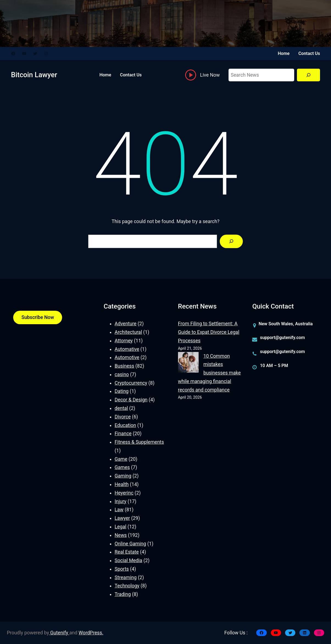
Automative (127, 349)
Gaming (123, 476)
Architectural (128, 332)
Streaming (126, 578)
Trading (123, 594)
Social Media (128, 560)
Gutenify (59, 633)
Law (119, 510)
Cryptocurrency (131, 383)
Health (122, 484)
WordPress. (91, 633)
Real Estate (127, 552)
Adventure (125, 324)
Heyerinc (124, 493)
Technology (127, 586)
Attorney (124, 341)
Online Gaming (130, 544)
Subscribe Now (38, 317)
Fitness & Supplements (139, 442)
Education (125, 425)
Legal (120, 527)
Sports (122, 569)
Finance (123, 434)
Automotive (127, 357)
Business (124, 366)
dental (121, 408)
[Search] (308, 75)
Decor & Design (131, 400)
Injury (120, 501)
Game (121, 459)
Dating (122, 391)
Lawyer (122, 518)
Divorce (123, 417)
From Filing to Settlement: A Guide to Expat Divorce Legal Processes (209, 332)
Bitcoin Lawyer (34, 75)
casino (122, 374)
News (121, 535)
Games (122, 467)
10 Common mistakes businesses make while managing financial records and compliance (209, 373)
